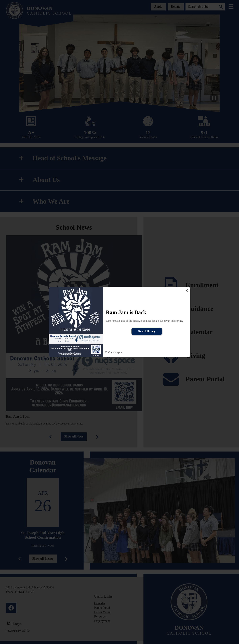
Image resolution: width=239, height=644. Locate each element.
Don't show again (114, 352)
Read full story (147, 331)
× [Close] (187, 290)
